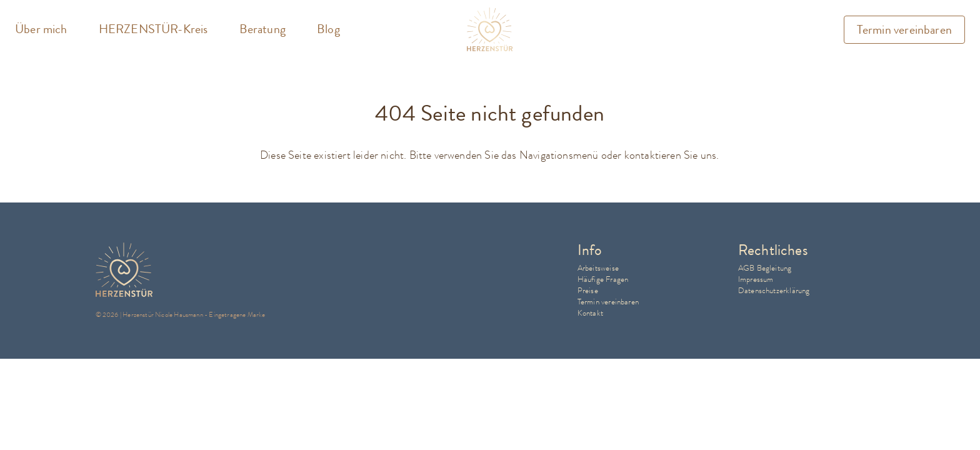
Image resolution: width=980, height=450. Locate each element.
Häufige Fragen (603, 279)
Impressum (756, 279)
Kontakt (590, 313)
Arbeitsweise (598, 268)
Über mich (41, 29)
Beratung (262, 29)
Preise (588, 290)
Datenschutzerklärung (774, 290)
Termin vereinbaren (904, 30)
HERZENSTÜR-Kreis (153, 29)
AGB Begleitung (765, 268)
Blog (328, 29)
